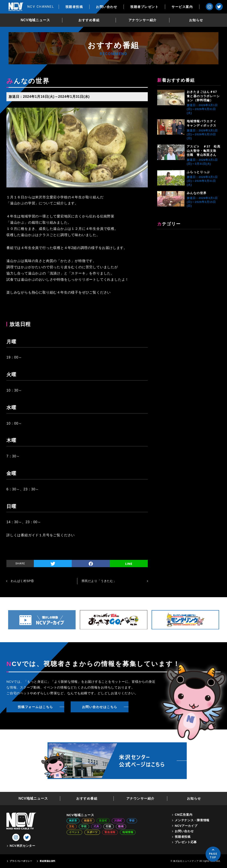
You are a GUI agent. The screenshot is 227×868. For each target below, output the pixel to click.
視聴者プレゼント (144, 7)
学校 (84, 826)
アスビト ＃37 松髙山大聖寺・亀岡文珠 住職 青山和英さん (204, 151)
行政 (109, 826)
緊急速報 (110, 832)
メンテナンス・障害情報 (192, 820)
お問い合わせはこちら (100, 707)
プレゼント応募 (186, 842)
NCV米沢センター (22, 846)
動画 (121, 826)
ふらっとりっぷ (198, 172)
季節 (132, 821)
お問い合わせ (107, 7)
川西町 (118, 821)
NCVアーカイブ (186, 826)
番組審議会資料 (48, 861)
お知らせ (196, 20)
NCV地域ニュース (35, 20)
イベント (74, 832)
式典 (96, 826)
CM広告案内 (184, 815)
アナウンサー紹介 (143, 20)
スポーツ (92, 832)
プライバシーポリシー (21, 861)
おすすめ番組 (89, 20)
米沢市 (73, 821)
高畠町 (103, 821)
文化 (72, 826)
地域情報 (128, 832)
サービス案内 (182, 7)
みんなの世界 (197, 193)
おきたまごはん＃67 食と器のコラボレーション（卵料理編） (203, 96)
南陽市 (88, 821)
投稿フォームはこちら (35, 707)
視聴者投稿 (74, 7)
